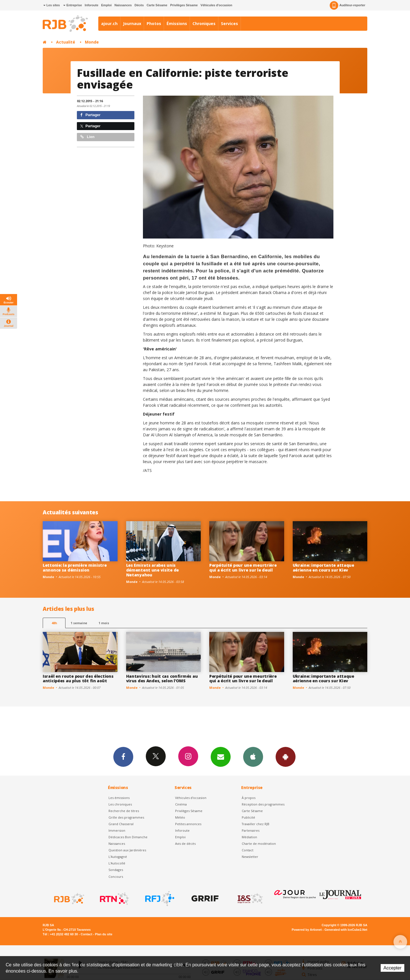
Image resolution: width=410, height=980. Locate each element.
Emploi (106, 5)
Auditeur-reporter (348, 5)
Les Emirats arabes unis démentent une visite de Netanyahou (153, 570)
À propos (249, 798)
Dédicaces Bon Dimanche (128, 837)
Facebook (123, 757)
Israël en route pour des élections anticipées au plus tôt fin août (78, 679)
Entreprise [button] (72, 5)
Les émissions (119, 798)
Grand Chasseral (121, 824)
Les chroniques (120, 804)
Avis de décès (185, 844)
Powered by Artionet (307, 930)
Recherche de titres (124, 811)
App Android (286, 757)
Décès (139, 5)
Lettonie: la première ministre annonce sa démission (75, 568)
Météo (180, 817)
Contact (248, 850)
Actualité (66, 42)
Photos (154, 23)
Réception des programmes (263, 804)
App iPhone (253, 757)
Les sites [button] (52, 5)
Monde (92, 42)
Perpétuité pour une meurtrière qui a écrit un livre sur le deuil (243, 568)
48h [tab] (54, 623)
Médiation (249, 837)
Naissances (123, 5)
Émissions (177, 23)
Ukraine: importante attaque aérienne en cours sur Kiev (323, 568)
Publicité (248, 817)
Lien (87, 137)
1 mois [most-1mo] (104, 623)
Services (229, 23)
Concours (116, 877)
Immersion (117, 830)
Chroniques (204, 23)
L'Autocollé (117, 863)
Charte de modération (259, 844)
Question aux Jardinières (127, 850)
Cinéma (181, 804)
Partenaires (251, 830)
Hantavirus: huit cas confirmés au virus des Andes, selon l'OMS (162, 679)
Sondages (116, 870)
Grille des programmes (126, 817)
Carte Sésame (157, 5)
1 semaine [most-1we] (79, 623)
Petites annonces (188, 824)
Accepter (392, 968)
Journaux (132, 23)
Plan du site (103, 934)
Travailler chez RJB (256, 824)
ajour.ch (109, 23)
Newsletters (221, 757)
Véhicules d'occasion (216, 5)
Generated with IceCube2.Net (346, 930)
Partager (90, 115)
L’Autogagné (118, 857)
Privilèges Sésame (184, 5)
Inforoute (92, 5)
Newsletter (250, 857)
